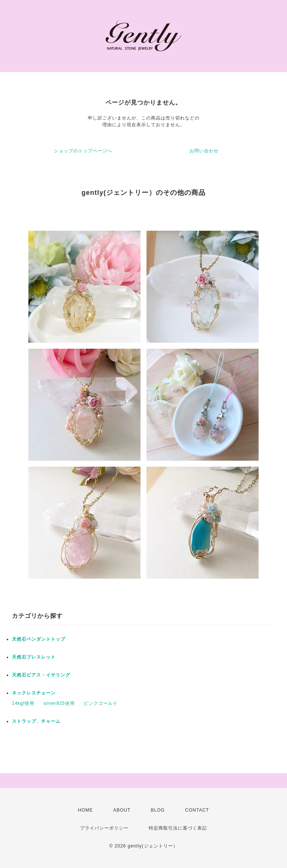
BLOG (158, 810)
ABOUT (122, 810)
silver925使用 (59, 703)
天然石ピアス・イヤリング (41, 675)
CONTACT (197, 810)
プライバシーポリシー (104, 828)
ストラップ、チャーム (36, 721)
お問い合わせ (204, 151)
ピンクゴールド (101, 703)
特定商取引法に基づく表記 (178, 828)
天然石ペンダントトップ (39, 639)
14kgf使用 (23, 703)
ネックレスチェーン (34, 693)
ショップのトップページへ (83, 151)
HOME (86, 810)
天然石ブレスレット (34, 657)
